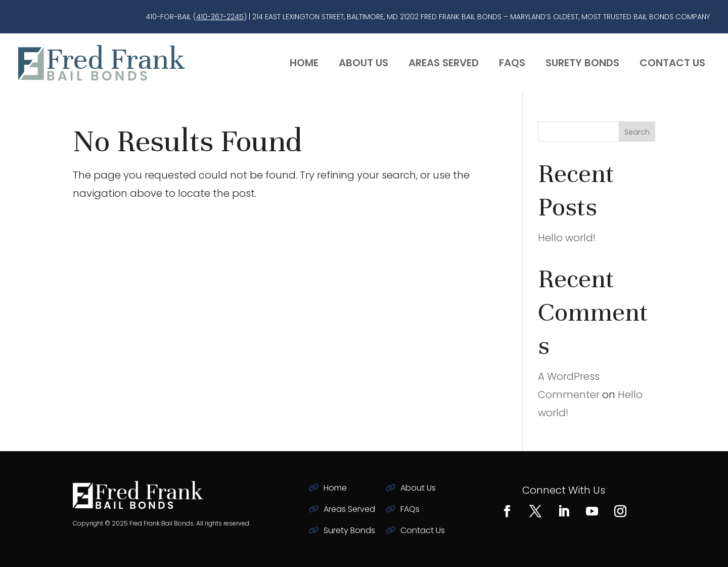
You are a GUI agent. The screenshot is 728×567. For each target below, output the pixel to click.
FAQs (512, 63)
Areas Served (444, 63)
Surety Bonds (582, 63)
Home (304, 63)
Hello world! (567, 238)
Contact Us (672, 63)
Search (637, 132)
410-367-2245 (220, 17)
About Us (363, 63)
